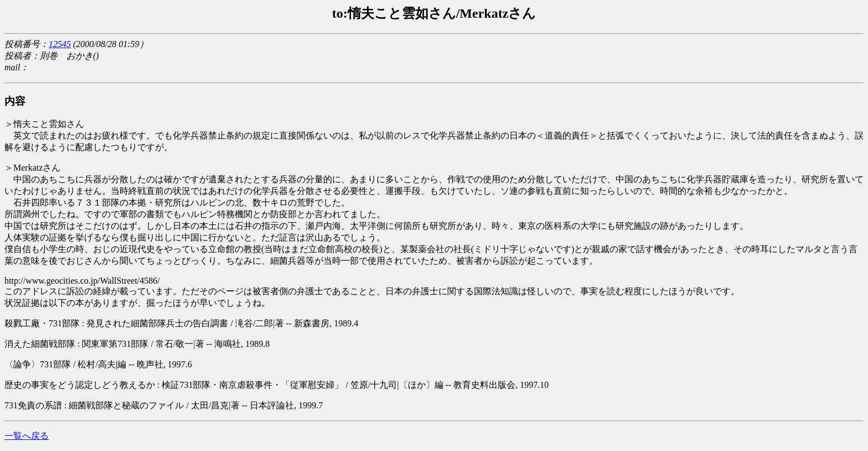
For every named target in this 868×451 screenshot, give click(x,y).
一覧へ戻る (27, 436)
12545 (60, 44)
